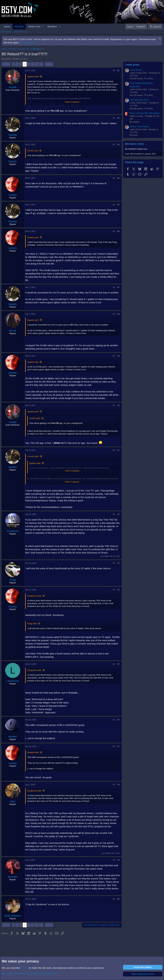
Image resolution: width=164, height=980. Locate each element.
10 (41, 64)
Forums (19, 26)
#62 (118, 118)
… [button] (37, 64)
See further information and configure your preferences (30, 973)
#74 (118, 590)
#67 (118, 287)
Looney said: (33, 456)
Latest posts (132, 65)
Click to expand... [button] (73, 102)
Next (48, 64)
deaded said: (33, 752)
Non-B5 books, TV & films (141, 78)
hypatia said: (33, 76)
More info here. (28, 43)
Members (52, 26)
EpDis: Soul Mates (139, 126)
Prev (7, 64)
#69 (118, 356)
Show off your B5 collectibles (145, 113)
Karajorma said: (34, 596)
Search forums (20, 32)
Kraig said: (32, 624)
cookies (24, 968)
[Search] (155, 26)
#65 (118, 205)
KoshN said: (33, 151)
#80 (118, 899)
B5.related (134, 122)
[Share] (114, 71)
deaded (8, 59)
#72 (118, 514)
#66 (118, 231)
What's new (34, 26)
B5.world (134, 135)
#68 (118, 314)
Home (7, 26)
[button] (43, 26)
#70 (118, 405)
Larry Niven (136, 70)
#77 (118, 746)
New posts (6, 32)
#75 (118, 664)
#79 (118, 860)
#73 (118, 563)
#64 (118, 178)
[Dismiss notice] (159, 39)
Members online (134, 144)
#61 (118, 71)
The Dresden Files (139, 100)
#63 (118, 145)
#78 (118, 785)
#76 (118, 720)
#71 (118, 450)
